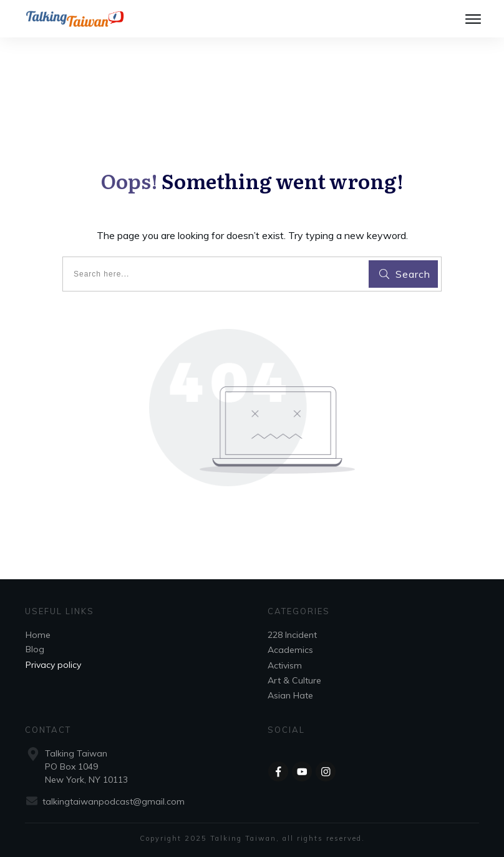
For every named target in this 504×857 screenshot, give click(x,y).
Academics (290, 650)
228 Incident (292, 635)
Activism (285, 665)
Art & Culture (294, 680)
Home (38, 635)
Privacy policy (53, 665)
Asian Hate (290, 695)
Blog (35, 649)
